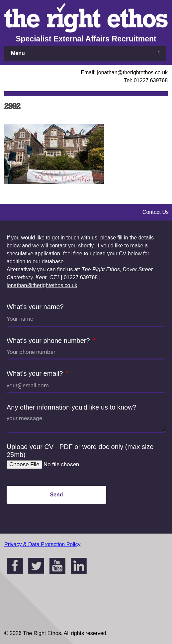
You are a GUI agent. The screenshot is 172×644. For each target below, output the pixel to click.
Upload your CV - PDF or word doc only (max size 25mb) (80, 451)
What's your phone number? (49, 341)
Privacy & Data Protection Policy (42, 544)
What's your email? (36, 373)
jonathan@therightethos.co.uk (42, 285)
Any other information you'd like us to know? (72, 407)
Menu (18, 53)
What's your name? (35, 307)
